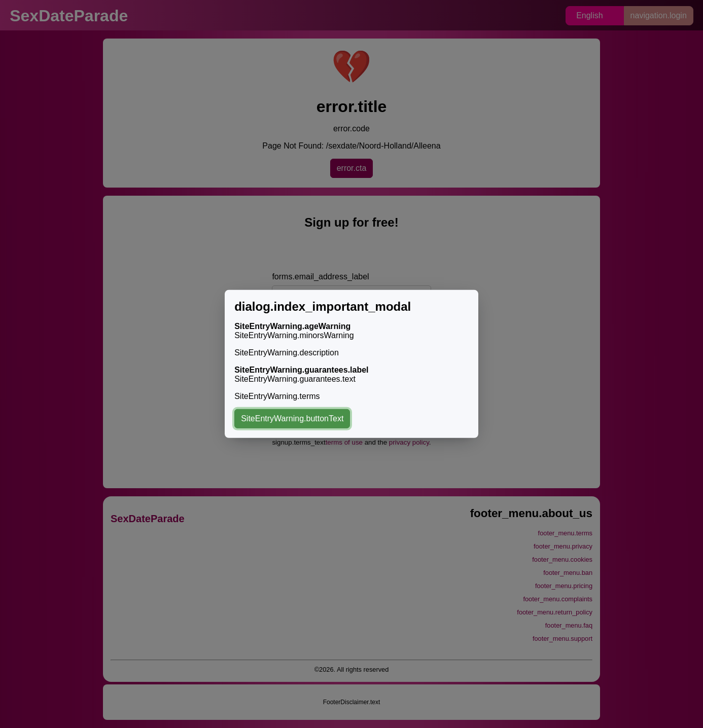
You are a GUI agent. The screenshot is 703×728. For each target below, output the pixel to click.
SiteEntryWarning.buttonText (292, 418)
